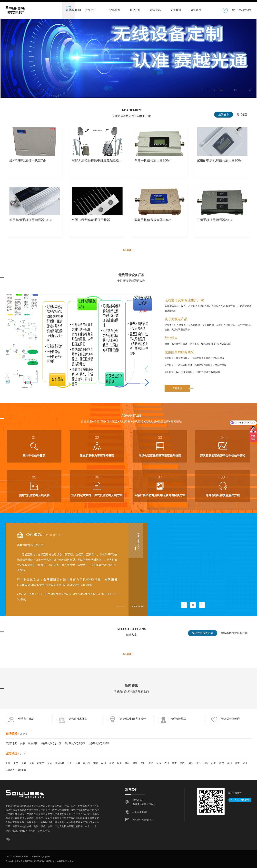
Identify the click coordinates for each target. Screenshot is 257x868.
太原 (49, 763)
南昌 (127, 763)
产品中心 (90, 8)
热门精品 (242, 115)
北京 (8, 763)
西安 (222, 763)
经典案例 (115, 8)
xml (54, 861)
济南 (135, 763)
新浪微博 (33, 743)
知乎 (23, 743)
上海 (24, 763)
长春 (78, 763)
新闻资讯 (155, 8)
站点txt (70, 861)
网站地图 (63, 861)
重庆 (16, 763)
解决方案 (135, 8)
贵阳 (198, 763)
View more (138, 607)
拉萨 (214, 763)
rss (57, 861)
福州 (119, 763)
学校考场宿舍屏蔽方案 (234, 639)
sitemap (22, 770)
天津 (31, 763)
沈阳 (70, 763)
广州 (167, 763)
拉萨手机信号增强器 (99, 743)
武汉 (151, 763)
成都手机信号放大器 (51, 743)
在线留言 (196, 8)
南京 (96, 763)
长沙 (159, 763)
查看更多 (181, 479)
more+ (129, 250)
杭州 (104, 763)
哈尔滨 (87, 763)
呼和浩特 (60, 763)
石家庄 (40, 763)
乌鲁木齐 (10, 770)
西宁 (237, 763)
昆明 (206, 763)
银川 (245, 763)
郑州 (143, 763)
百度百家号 (11, 743)
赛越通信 (20, 861)
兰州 (229, 763)
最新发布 (224, 115)
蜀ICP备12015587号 (43, 861)
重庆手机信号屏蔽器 (75, 743)
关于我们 (176, 8)
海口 (182, 763)
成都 (190, 763)
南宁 (174, 763)
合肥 (111, 763)
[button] (214, 90)
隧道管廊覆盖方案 (203, 639)
